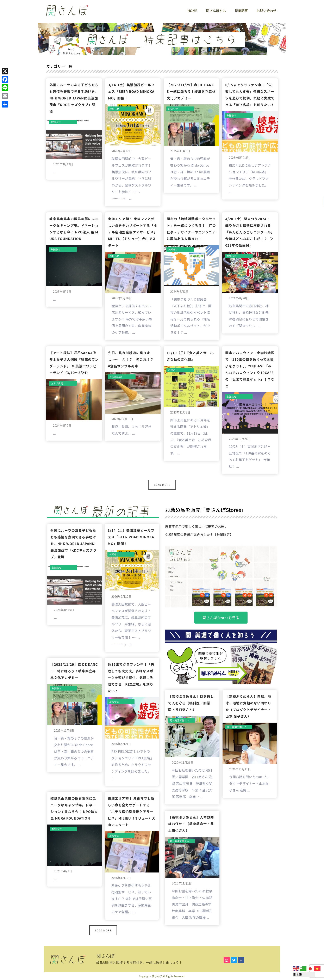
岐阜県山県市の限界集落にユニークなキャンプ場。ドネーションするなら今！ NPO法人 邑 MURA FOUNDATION (74, 229)
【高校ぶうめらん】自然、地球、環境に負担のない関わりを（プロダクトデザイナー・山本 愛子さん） (248, 706)
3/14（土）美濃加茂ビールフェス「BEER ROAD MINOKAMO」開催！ (131, 91)
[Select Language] (304, 975)
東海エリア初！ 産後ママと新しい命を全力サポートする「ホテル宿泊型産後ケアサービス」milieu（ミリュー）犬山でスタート (133, 232)
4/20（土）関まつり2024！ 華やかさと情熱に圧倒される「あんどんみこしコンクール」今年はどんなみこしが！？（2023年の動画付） (250, 232)
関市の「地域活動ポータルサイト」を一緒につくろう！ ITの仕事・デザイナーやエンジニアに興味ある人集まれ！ (191, 229)
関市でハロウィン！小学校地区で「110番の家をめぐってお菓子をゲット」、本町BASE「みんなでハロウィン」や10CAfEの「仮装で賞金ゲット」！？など (250, 369)
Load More (162, 485)
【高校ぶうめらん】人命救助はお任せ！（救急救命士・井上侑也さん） (191, 824)
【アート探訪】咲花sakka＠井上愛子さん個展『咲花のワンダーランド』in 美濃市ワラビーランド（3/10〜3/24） (74, 363)
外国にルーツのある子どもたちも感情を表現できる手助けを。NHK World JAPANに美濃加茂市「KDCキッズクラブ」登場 (74, 98)
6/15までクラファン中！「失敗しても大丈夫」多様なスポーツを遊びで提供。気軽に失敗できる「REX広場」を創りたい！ (250, 95)
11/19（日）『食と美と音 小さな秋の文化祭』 (190, 356)
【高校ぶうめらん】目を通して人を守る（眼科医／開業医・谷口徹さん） (191, 703)
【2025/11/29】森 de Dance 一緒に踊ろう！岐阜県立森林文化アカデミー (191, 91)
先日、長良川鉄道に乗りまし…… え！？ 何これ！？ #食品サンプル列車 (133, 359)
